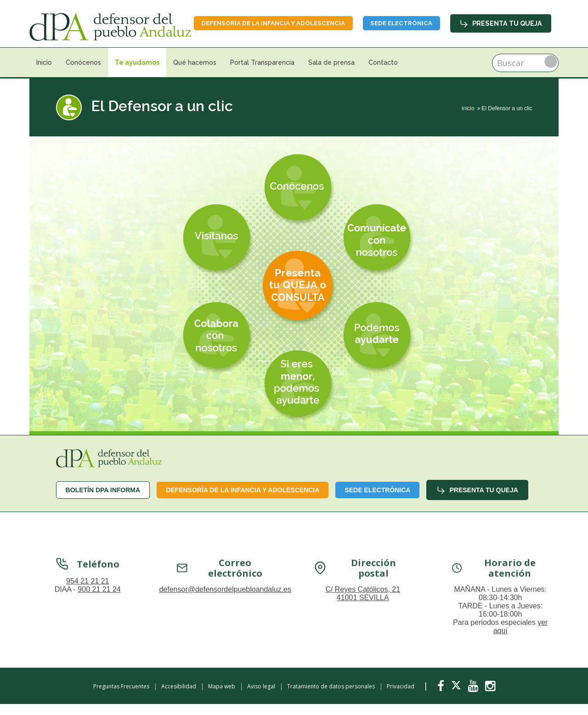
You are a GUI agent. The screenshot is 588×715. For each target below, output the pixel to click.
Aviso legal (261, 697)
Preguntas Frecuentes (121, 697)
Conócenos (83, 73)
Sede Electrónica (509, 22)
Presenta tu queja (501, 45)
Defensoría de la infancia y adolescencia (372, 22)
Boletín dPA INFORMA (103, 501)
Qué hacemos (195, 73)
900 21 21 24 (99, 682)
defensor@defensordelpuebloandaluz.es (225, 682)
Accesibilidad (179, 697)
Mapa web (222, 697)
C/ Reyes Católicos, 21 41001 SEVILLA (363, 686)
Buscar (551, 73)
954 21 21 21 (88, 673)
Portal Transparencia (262, 73)
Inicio (44, 73)
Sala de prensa (331, 73)
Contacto (383, 73)
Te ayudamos (137, 73)
